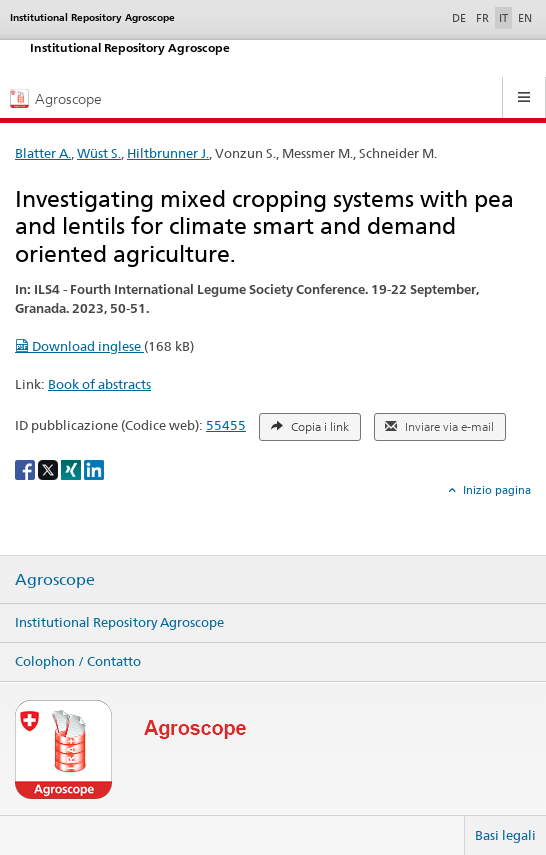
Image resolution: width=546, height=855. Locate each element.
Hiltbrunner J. (168, 153)
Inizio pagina (495, 490)
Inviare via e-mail (439, 427)
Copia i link (310, 427)
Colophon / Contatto (78, 661)
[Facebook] (26, 468)
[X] (49, 468)
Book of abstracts (99, 384)
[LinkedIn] (94, 468)
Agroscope (55, 580)
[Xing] (72, 468)
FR (482, 18)
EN (525, 18)
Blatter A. (43, 153)
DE (461, 17)
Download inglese (79, 346)
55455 (226, 425)
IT (503, 18)
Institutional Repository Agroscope (119, 622)
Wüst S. (99, 153)
